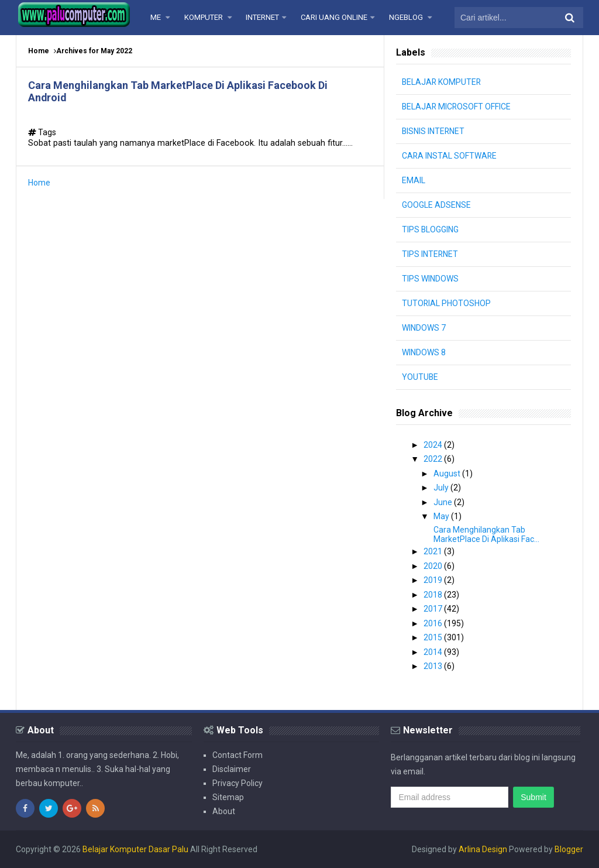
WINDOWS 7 (424, 328)
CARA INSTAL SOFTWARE (450, 156)
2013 (434, 666)
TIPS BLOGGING (431, 229)
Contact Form (237, 755)
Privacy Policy (237, 783)
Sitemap (228, 797)
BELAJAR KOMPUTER (442, 82)
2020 (434, 566)
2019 (434, 580)
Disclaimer (232, 769)
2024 (434, 445)
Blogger (569, 849)
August (448, 474)
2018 (434, 595)
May (442, 516)
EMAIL (414, 180)
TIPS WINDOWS (430, 279)
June (444, 502)
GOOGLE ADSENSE (436, 205)
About (224, 811)
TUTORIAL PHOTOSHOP (447, 303)
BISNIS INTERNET (434, 131)
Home (39, 51)
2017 (434, 609)
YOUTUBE (420, 377)
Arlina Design (483, 849)
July (442, 488)
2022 (434, 459)
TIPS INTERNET (430, 254)
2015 (434, 637)
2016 (434, 623)
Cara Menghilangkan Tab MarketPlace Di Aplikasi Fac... (486, 534)
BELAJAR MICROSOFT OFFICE (457, 107)
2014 (434, 652)
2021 (434, 551)
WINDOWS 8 (424, 352)
